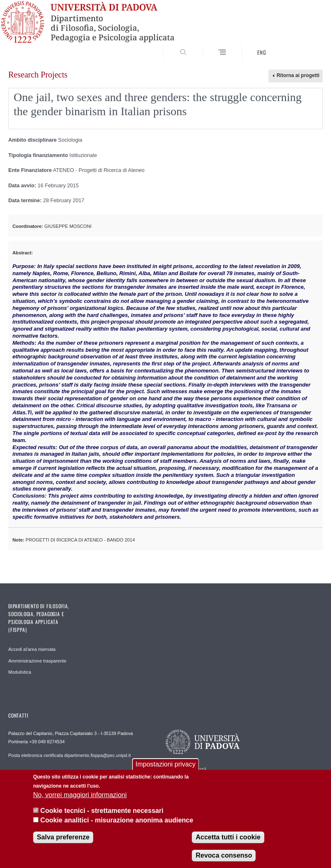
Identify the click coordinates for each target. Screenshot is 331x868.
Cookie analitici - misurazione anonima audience (117, 820)
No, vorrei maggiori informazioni (80, 795)
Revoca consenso (224, 855)
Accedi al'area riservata (32, 649)
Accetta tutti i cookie (228, 837)
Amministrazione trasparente (37, 661)
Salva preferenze (63, 837)
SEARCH (300, 46)
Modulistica (20, 672)
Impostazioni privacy (165, 764)
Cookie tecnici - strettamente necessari (102, 811)
